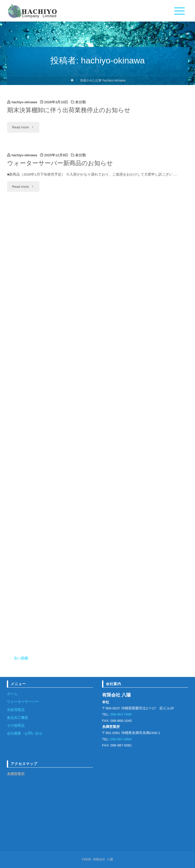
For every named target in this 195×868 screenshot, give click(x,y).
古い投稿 (17, 658)
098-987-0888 (120, 739)
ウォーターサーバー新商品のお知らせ (60, 163)
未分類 (80, 102)
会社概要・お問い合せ (25, 733)
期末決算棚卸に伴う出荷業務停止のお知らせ (69, 110)
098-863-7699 (120, 714)
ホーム (12, 694)
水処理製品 (16, 710)
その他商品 (16, 726)
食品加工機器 (18, 718)
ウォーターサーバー (23, 702)
